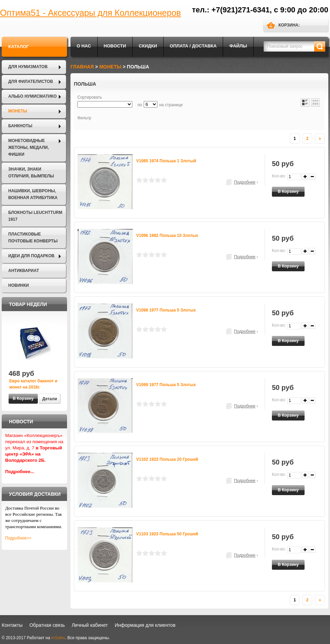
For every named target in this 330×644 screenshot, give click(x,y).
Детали (50, 399)
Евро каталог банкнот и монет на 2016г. (33, 384)
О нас (84, 46)
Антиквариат (24, 271)
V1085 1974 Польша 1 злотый (166, 161)
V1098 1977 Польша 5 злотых (166, 310)
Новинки (19, 285)
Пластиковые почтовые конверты (33, 238)
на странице (171, 105)
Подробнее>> (18, 538)
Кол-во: (279, 176)
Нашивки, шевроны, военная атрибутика (33, 194)
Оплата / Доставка (193, 46)
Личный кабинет (90, 625)
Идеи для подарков (31, 256)
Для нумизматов (28, 67)
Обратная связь (47, 625)
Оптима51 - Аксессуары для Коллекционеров (90, 13)
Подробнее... (20, 472)
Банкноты (20, 126)
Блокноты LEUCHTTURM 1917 (35, 216)
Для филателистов (31, 81)
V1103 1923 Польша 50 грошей (167, 534)
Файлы (238, 46)
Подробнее (245, 182)
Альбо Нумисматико (32, 96)
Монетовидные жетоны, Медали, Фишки (29, 148)
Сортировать (90, 97)
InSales (58, 638)
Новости (115, 46)
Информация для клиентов (145, 625)
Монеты (18, 111)
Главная (82, 67)
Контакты (12, 625)
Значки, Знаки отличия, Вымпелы (31, 173)
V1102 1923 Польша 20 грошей (167, 459)
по (140, 105)
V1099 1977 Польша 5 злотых (166, 385)
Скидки (148, 46)
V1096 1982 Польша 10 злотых (167, 236)
